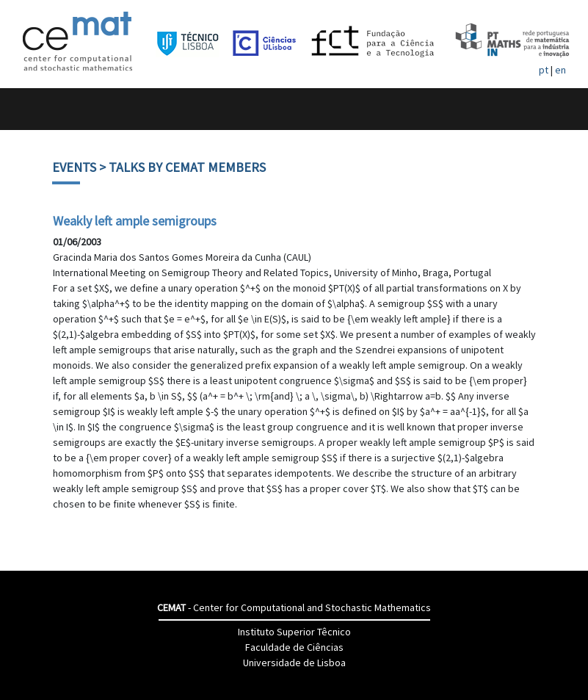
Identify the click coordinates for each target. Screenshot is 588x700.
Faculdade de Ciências (294, 647)
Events (74, 167)
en (560, 70)
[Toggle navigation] (27, 109)
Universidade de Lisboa (294, 663)
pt (544, 70)
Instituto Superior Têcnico (294, 632)
